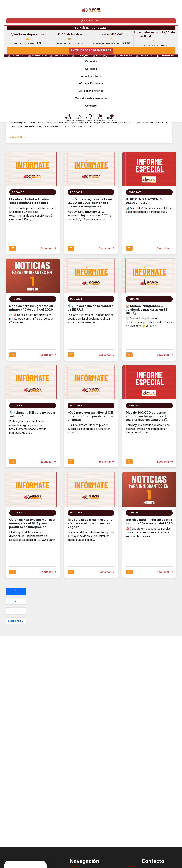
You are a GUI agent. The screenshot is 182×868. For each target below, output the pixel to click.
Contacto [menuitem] (91, 106)
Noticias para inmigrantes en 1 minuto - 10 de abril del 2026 (32, 308)
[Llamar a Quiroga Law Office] (91, 21)
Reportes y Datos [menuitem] (91, 76)
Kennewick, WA (61, 56)
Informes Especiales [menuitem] (91, 84)
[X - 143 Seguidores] (80, 118)
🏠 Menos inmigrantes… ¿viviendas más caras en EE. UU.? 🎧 (147, 309)
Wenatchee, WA (39, 56)
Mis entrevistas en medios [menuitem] (91, 98)
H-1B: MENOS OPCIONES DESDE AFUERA (144, 201)
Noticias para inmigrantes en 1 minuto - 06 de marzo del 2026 (149, 521)
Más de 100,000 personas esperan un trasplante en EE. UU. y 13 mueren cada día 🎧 (148, 416)
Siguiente (16, 621)
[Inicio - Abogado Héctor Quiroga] (91, 9)
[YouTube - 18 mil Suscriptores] (112, 118)
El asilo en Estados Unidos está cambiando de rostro (29, 201)
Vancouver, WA (125, 56)
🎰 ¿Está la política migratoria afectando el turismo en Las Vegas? (90, 523)
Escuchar (18, 137)
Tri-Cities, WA (82, 56)
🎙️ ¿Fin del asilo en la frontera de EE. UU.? (90, 308)
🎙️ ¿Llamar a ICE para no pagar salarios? (32, 414)
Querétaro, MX (167, 56)
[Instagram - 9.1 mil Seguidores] (90, 118)
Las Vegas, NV (103, 56)
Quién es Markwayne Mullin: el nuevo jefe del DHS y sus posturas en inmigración (32, 523)
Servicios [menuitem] (91, 69)
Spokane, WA (18, 56)
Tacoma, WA (146, 56)
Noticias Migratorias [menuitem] (91, 91)
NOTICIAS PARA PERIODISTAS (91, 51)
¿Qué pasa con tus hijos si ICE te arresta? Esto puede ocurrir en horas (90, 416)
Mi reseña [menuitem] (91, 61)
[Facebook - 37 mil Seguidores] (69, 118)
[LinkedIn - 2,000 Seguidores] (101, 118)
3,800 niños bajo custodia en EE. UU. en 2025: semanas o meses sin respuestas (90, 203)
